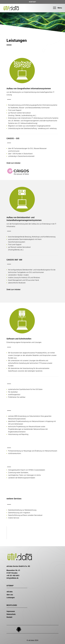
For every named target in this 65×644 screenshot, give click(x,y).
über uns (10, 595)
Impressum (11, 611)
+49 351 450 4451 (13, 576)
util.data (10, 592)
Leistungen (11, 598)
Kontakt (33, 2)
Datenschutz (11, 614)
